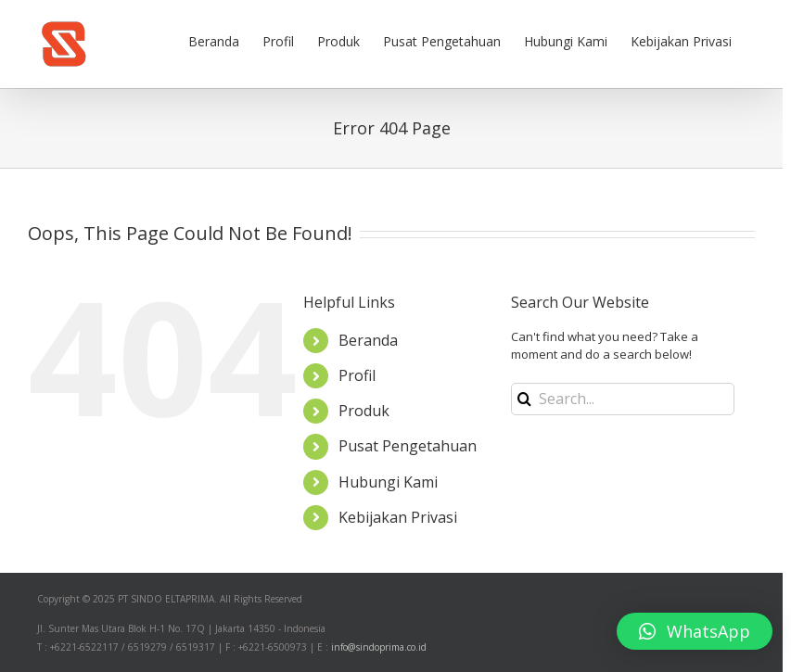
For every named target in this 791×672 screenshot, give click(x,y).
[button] (695, 631)
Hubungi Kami (388, 482)
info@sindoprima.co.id (379, 647)
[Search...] (623, 399)
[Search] (524, 399)
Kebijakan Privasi (398, 517)
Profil (357, 375)
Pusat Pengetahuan (408, 446)
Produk (364, 411)
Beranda (368, 340)
